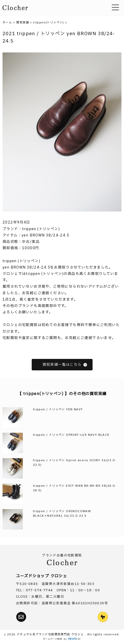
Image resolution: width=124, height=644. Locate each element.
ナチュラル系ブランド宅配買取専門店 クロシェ (51, 634)
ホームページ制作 (53, 639)
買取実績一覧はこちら (65, 365)
